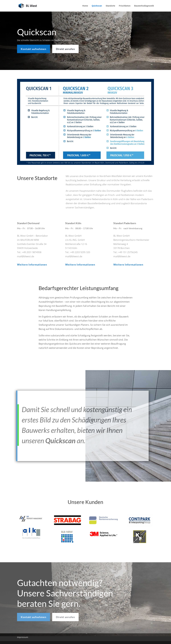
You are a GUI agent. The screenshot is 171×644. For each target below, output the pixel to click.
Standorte (110, 6)
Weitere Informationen (32, 265)
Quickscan (97, 6)
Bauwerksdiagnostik (144, 6)
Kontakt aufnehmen (34, 48)
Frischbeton (125, 6)
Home (85, 6)
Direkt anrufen (65, 48)
